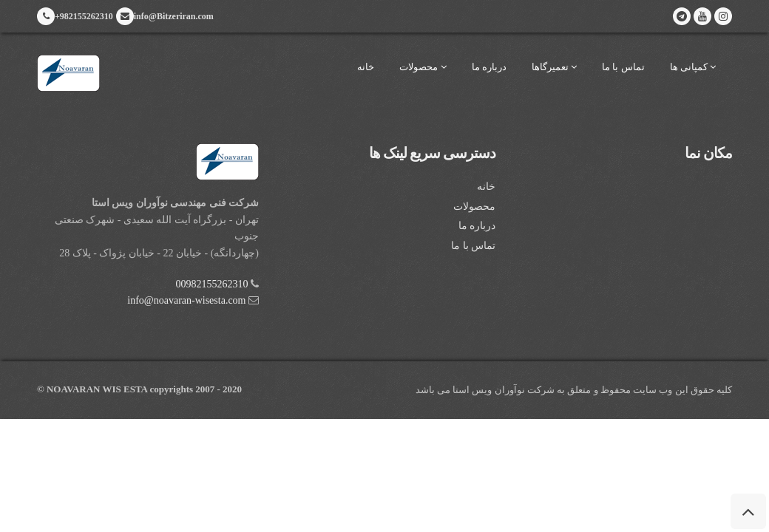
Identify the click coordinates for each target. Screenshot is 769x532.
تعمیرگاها (554, 67)
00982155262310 (212, 284)
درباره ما (489, 67)
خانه (366, 67)
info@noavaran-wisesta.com (186, 300)
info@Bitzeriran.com (165, 16)
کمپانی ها (693, 67)
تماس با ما (623, 67)
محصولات (423, 67)
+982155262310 (75, 16)
